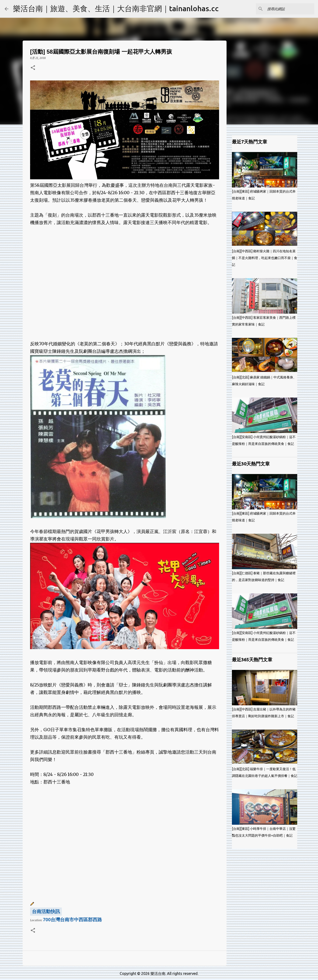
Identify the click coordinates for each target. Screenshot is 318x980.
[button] (33, 68)
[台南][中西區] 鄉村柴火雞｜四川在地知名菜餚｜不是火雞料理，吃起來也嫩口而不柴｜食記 (265, 258)
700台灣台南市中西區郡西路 (72, 920)
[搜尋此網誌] (290, 9)
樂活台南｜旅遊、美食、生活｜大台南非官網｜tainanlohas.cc (116, 8)
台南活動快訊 (46, 911)
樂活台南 (158, 973)
